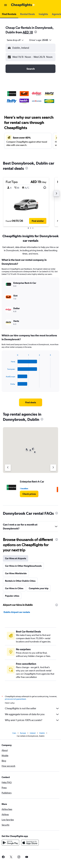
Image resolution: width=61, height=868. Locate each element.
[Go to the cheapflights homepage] (23, 5)
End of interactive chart (4, 385)
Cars (14, 733)
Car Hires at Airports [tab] (16, 558)
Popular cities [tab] (12, 596)
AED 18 (28, 32)
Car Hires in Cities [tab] (14, 588)
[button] (6, 5)
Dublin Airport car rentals (17, 612)
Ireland (33, 733)
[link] (31, 402)
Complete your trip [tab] (39, 588)
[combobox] (15, 40)
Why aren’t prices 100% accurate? (32, 720)
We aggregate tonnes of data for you (32, 714)
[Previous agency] (8, 468)
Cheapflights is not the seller (32, 708)
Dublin (42, 733)
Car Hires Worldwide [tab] (16, 573)
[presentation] (36, 32)
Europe (23, 733)
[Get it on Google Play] (10, 843)
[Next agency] (53, 468)
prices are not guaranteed (15, 699)
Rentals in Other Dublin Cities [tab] (20, 581)
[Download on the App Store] (30, 843)
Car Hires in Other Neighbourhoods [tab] (23, 566)
